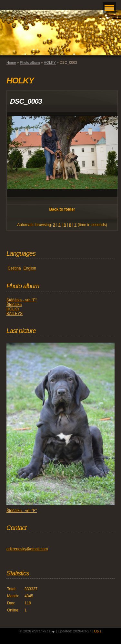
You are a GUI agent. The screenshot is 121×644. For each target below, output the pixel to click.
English (30, 268)
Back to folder (62, 209)
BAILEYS (15, 314)
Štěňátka (14, 305)
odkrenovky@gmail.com (27, 549)
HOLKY (50, 62)
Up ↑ (98, 631)
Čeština (14, 268)
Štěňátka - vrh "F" (22, 300)
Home (11, 62)
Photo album (30, 62)
